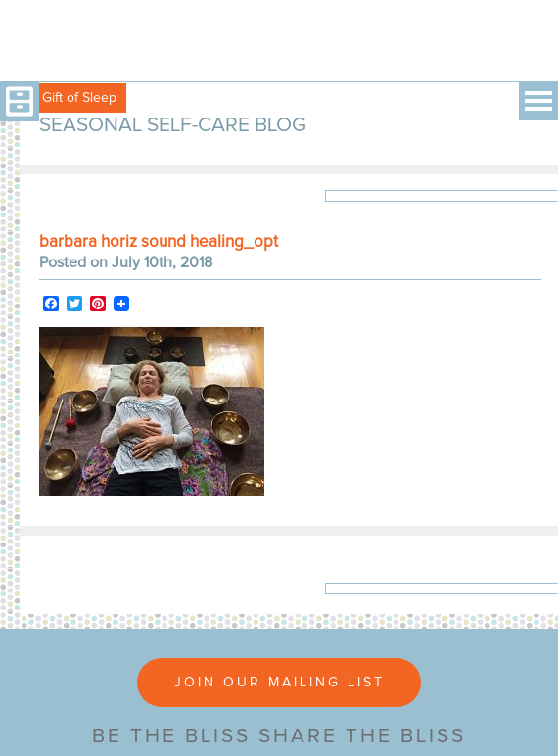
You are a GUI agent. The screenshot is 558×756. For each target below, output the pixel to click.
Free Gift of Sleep (63, 98)
